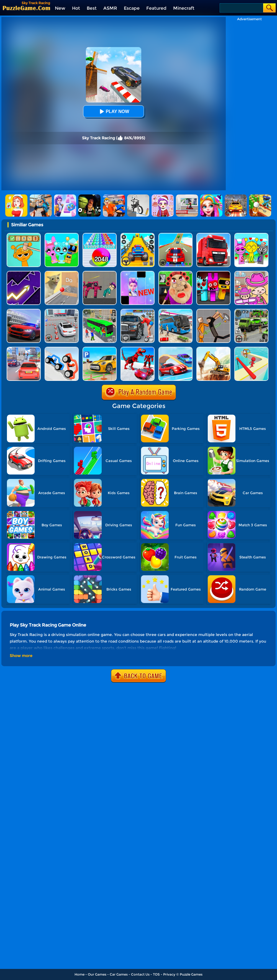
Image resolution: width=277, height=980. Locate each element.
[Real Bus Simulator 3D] (100, 311)
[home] (26, 8)
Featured (156, 8)
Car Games (119, 974)
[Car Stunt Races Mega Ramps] (175, 349)
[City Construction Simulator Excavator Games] (213, 349)
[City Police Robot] (138, 349)
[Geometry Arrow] (24, 273)
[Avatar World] (251, 273)
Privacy (169, 974)
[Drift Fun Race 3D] (251, 349)
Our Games (97, 974)
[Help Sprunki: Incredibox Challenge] (24, 235)
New (60, 8)
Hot (76, 8)
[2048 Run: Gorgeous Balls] (100, 235)
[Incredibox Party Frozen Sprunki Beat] (62, 235)
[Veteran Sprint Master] (138, 235)
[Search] (241, 8)
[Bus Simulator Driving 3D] (175, 311)
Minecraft (184, 8)
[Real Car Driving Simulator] (24, 311)
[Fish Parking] (62, 311)
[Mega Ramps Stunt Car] (175, 235)
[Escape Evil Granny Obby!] (175, 273)
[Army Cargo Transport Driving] (251, 311)
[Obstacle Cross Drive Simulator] (213, 235)
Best (92, 8)
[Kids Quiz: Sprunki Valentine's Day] (251, 235)
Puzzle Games (191, 974)
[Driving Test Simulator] (24, 349)
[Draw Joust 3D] (62, 349)
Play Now (114, 111)
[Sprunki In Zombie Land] (213, 273)
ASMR (110, 8)
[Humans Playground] (213, 311)
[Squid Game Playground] (100, 273)
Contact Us (140, 974)
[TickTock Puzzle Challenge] (62, 273)
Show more (21, 656)
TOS (156, 974)
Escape (132, 8)
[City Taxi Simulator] (138, 311)
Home (79, 974)
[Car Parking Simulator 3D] (100, 349)
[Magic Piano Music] (138, 273)
